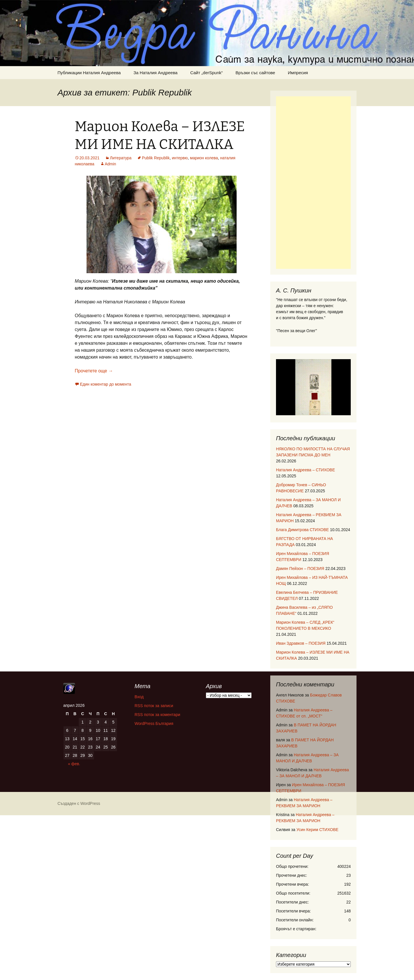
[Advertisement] (313, 183)
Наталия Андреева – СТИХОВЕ (305, 470)
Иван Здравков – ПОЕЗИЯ (301, 643)
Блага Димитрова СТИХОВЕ (302, 530)
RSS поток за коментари (157, 715)
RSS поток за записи (154, 706)
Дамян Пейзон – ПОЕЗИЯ (300, 569)
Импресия (298, 73)
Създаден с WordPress (79, 803)
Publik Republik (156, 158)
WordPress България (154, 723)
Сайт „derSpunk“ (207, 73)
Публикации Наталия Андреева (89, 73)
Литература (121, 158)
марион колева (204, 158)
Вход (139, 697)
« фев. (74, 764)
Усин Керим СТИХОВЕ (317, 830)
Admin (110, 164)
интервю (180, 158)
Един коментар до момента (106, 384)
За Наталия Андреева (155, 73)
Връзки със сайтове (255, 73)
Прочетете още (94, 371)
